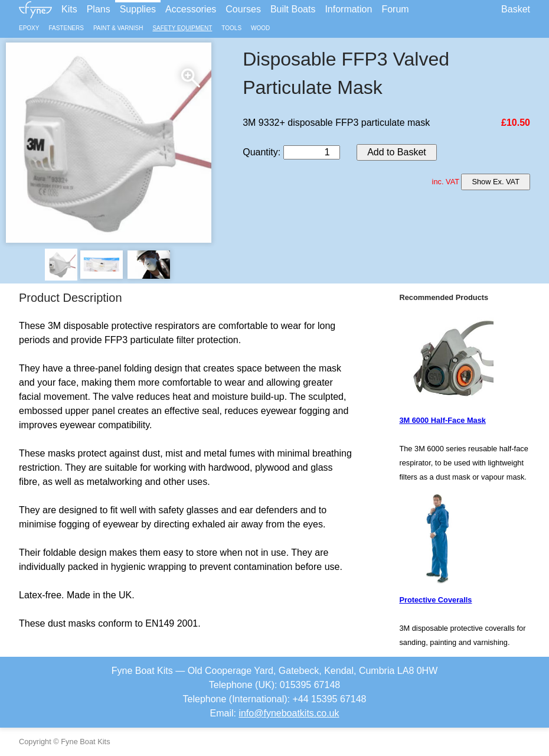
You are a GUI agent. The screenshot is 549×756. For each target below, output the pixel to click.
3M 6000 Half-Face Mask (442, 420)
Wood (260, 28)
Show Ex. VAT (496, 182)
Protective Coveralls (435, 600)
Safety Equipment (182, 28)
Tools (231, 28)
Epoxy (29, 28)
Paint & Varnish (118, 28)
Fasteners (66, 28)
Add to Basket (397, 152)
